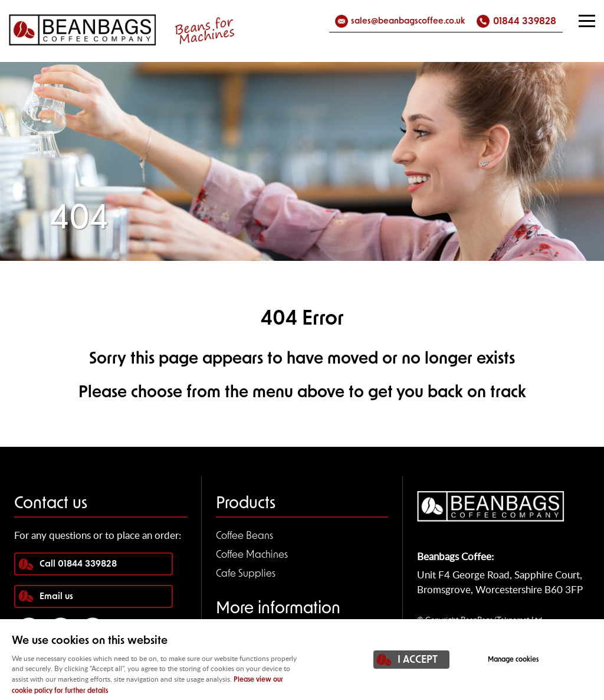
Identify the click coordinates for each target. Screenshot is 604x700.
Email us (56, 597)
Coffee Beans (244, 536)
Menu (583, 21)
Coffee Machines (252, 555)
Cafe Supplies (246, 574)
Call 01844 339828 (78, 565)
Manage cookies (513, 660)
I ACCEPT (418, 660)
